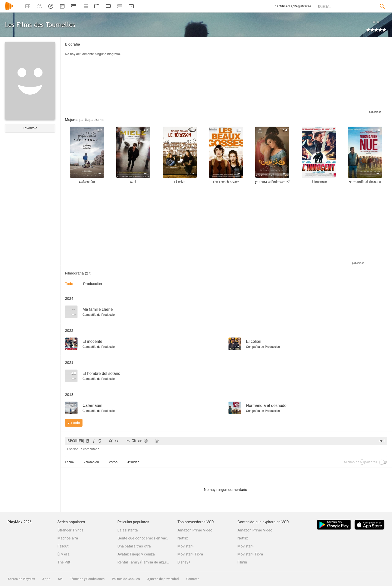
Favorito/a (30, 128)
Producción (93, 284)
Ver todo (74, 423)
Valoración (91, 462)
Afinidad (133, 462)
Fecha (69, 462)
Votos (113, 462)
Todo (69, 284)
